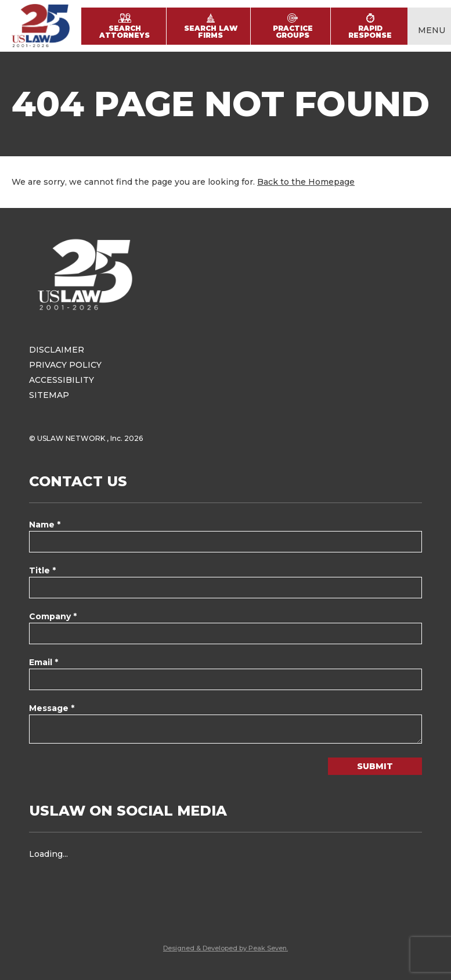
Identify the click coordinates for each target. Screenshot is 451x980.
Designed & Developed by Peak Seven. (225, 948)
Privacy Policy (65, 365)
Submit (375, 766)
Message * (52, 708)
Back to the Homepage (306, 182)
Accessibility (62, 380)
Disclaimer (57, 350)
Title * (42, 570)
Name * (45, 525)
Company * (53, 616)
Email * (44, 662)
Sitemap (49, 395)
